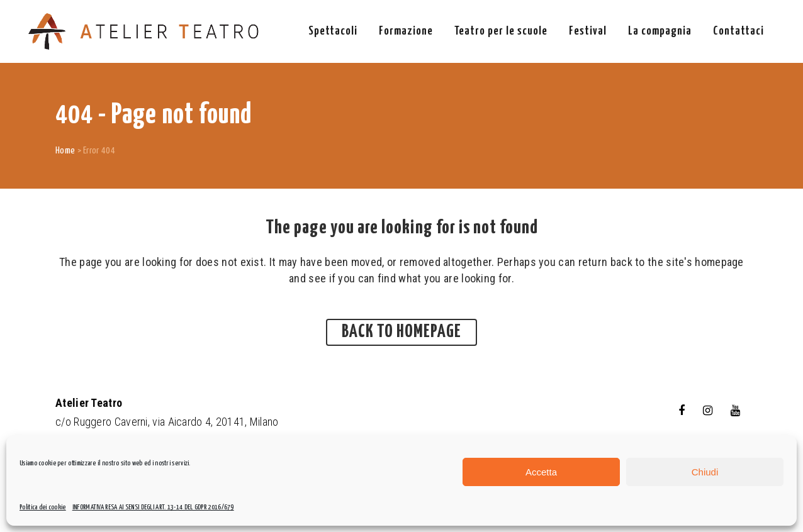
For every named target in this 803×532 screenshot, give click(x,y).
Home (65, 151)
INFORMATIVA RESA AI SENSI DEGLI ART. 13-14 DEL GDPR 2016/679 (153, 507)
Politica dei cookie (43, 507)
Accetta (541, 472)
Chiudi (705, 472)
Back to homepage (401, 332)
